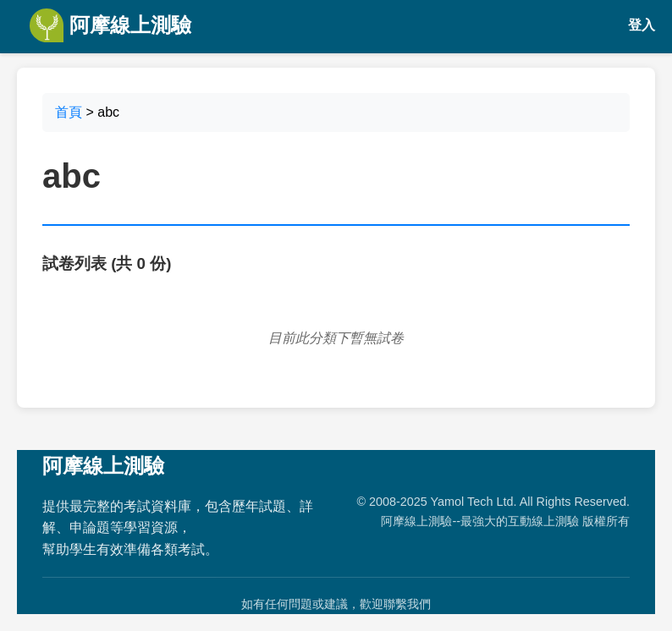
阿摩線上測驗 (110, 25)
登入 (642, 25)
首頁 (69, 112)
